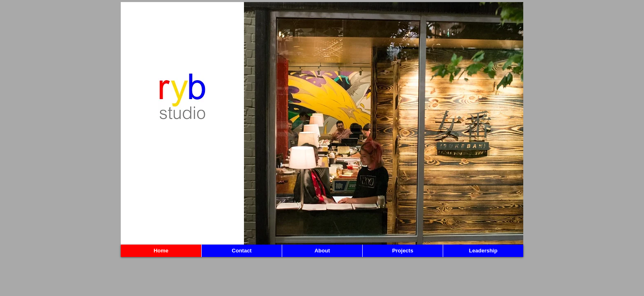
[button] (384, 123)
